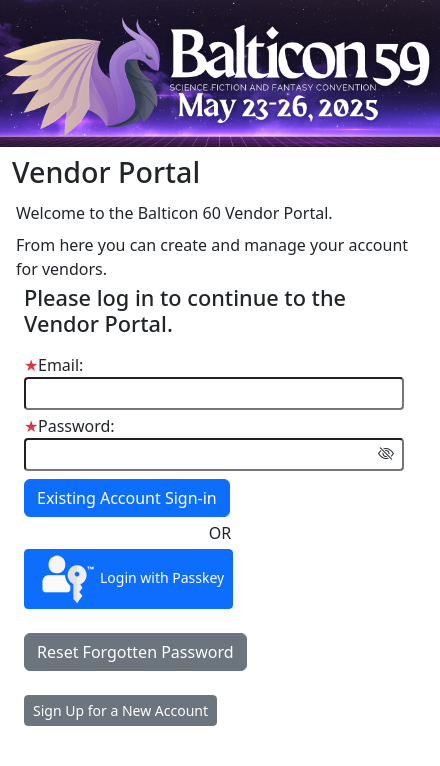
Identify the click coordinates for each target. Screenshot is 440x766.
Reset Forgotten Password (135, 652)
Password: (69, 426)
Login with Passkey (128, 579)
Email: (53, 365)
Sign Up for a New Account (120, 710)
